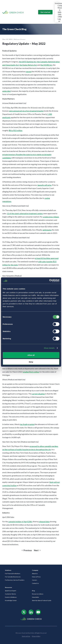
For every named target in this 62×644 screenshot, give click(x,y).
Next (36, 550)
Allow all (31, 355)
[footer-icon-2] (31, 610)
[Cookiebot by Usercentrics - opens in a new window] (49, 281)
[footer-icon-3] (38, 610)
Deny (31, 362)
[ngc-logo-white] (31, 618)
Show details (49, 348)
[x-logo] (24, 610)
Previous (28, 550)
